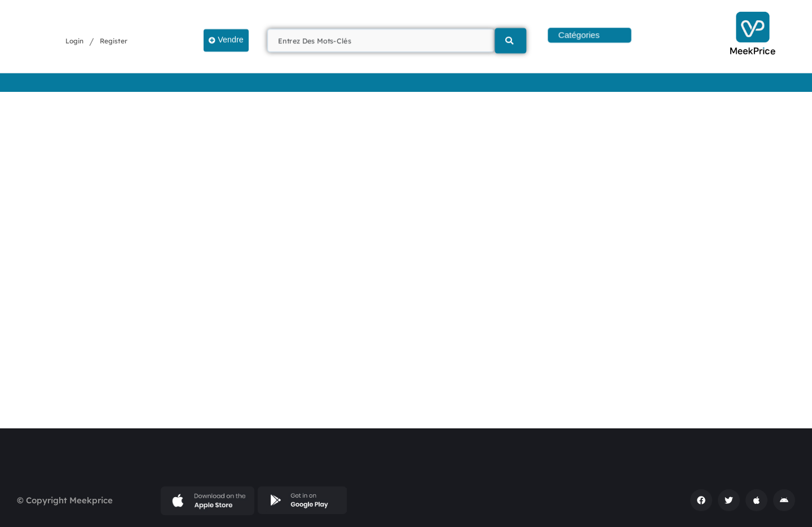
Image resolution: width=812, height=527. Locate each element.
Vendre (226, 39)
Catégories (579, 35)
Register (114, 41)
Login (74, 41)
